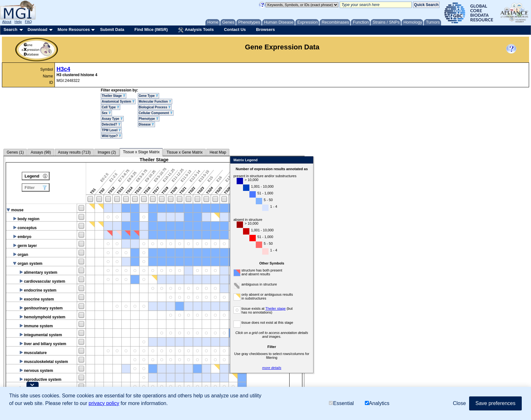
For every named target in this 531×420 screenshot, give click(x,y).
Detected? (111, 124)
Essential (341, 403)
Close (382, 160)
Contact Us (235, 29)
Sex (106, 113)
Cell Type (111, 107)
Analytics (377, 403)
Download (37, 29)
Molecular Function (155, 101)
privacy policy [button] (104, 403)
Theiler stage (350, 308)
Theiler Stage (114, 96)
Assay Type (112, 119)
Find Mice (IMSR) (151, 29)
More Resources (74, 29)
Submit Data (112, 29)
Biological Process (155, 107)
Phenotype (149, 119)
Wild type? (111, 136)
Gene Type (148, 96)
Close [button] (459, 403)
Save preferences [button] (495, 403)
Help (18, 22)
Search (10, 29)
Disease (147, 124)
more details (346, 368)
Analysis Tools (196, 30)
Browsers (265, 29)
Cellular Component (156, 113)
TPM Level (111, 130)
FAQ (28, 22)
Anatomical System (118, 101)
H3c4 (63, 69)
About (7, 22)
